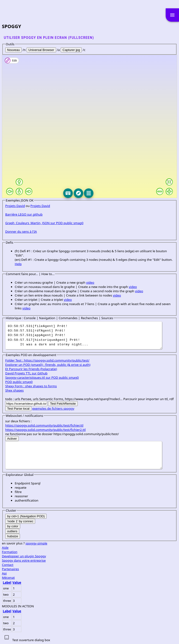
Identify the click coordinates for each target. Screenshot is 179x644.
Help (18, 264)
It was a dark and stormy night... (84, 335)
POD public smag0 (19, 382)
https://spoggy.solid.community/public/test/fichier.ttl (44, 425)
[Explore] (78, 193)
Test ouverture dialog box (31, 640)
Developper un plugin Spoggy (24, 556)
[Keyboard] (68, 193)
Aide (5, 548)
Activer (12, 439)
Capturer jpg (71, 50)
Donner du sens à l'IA (21, 231)
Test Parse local (18, 409)
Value (17, 583)
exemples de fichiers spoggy (53, 408)
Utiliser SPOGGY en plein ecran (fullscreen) (49, 38)
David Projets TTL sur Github (26, 373)
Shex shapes (15, 390)
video (90, 282)
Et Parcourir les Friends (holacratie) (31, 369)
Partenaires (10, 569)
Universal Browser (41, 50)
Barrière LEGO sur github (24, 214)
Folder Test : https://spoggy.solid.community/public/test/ (47, 360)
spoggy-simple (36, 543)
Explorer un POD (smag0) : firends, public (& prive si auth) (48, 365)
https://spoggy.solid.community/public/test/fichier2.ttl (45, 430)
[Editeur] (89, 193)
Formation (10, 552)
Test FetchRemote (63, 404)
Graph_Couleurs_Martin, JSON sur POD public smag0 (44, 223)
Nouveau (13, 50)
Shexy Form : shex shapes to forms (31, 386)
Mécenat (8, 578)
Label (7, 583)
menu (172, 15)
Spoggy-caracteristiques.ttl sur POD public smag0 (42, 377)
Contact (8, 565)
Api (4, 573)
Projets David (15, 206)
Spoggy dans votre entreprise (24, 560)
